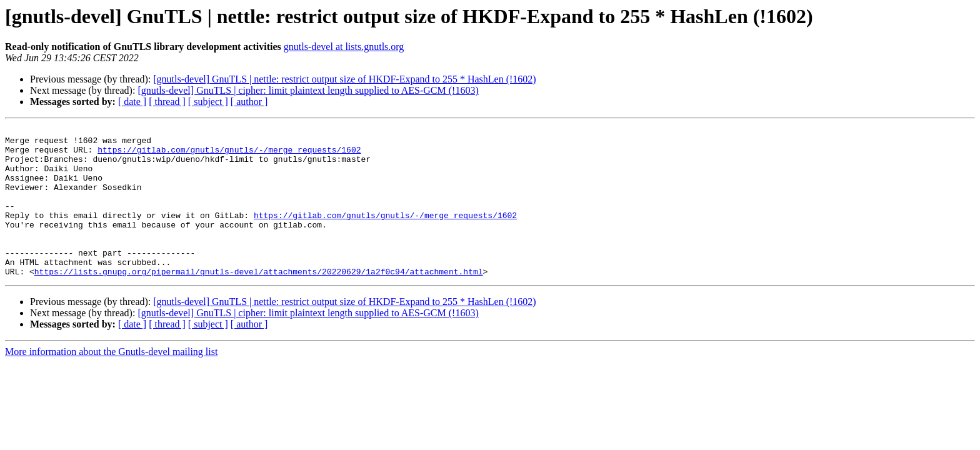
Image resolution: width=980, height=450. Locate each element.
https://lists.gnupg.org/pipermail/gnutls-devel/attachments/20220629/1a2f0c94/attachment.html (259, 301)
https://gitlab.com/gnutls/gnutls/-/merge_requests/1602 (229, 155)
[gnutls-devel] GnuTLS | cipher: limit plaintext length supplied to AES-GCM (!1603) (308, 90)
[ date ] (132, 102)
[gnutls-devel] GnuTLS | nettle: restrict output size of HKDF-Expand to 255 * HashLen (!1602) (344, 79)
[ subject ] (208, 102)
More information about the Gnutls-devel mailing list (111, 382)
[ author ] (249, 102)
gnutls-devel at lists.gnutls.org (344, 47)
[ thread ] (167, 102)
